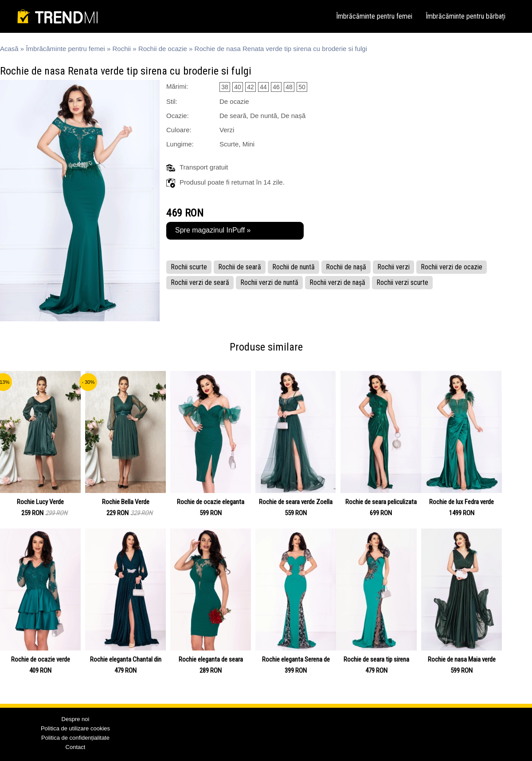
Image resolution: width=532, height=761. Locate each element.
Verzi (227, 130)
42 (250, 87)
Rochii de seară (240, 267)
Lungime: (180, 144)
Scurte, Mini (237, 144)
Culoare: (179, 130)
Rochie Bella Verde (126, 502)
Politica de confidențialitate (75, 738)
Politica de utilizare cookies (75, 728)
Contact (76, 747)
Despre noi (76, 719)
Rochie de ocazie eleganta (211, 502)
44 (263, 87)
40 (238, 87)
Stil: (172, 101)
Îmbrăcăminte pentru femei (374, 16)
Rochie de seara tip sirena (376, 659)
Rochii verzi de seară (200, 282)
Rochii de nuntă (293, 267)
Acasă (9, 49)
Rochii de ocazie (163, 49)
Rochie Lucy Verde (40, 502)
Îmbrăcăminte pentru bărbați (465, 16)
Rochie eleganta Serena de (296, 659)
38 (225, 87)
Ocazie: (178, 116)
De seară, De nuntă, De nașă (262, 116)
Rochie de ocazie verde (41, 659)
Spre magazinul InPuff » (213, 230)
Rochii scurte (189, 267)
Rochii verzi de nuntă (269, 282)
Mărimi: (177, 86)
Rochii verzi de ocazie (452, 267)
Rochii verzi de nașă (337, 282)
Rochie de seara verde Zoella (296, 502)
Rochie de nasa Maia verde (462, 659)
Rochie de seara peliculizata (381, 502)
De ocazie (234, 101)
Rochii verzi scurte (402, 282)
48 (289, 87)
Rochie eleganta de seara (211, 659)
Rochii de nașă (346, 267)
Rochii (122, 49)
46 (276, 87)
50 (302, 87)
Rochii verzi (393, 267)
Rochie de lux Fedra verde (462, 502)
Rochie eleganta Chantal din (126, 659)
